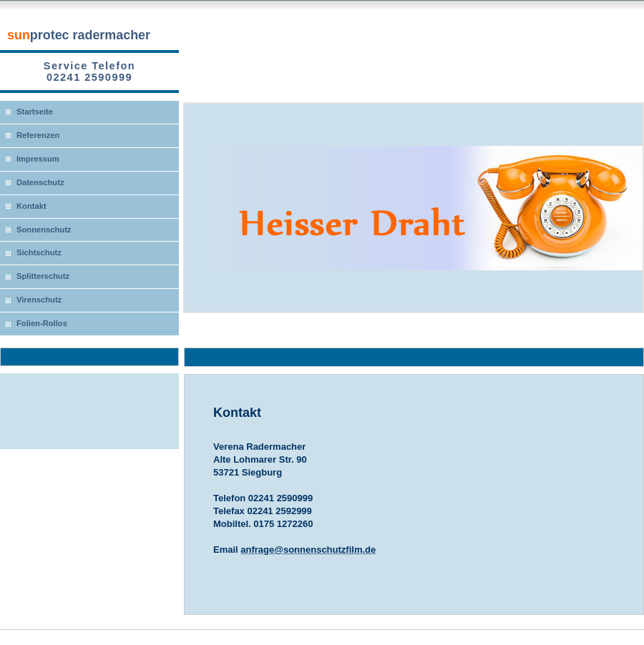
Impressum (38, 159)
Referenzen (38, 135)
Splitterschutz (43, 276)
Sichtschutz (39, 252)
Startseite (35, 112)
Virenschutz (39, 300)
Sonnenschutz (44, 230)
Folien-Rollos (42, 323)
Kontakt (31, 206)
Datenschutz (40, 182)
